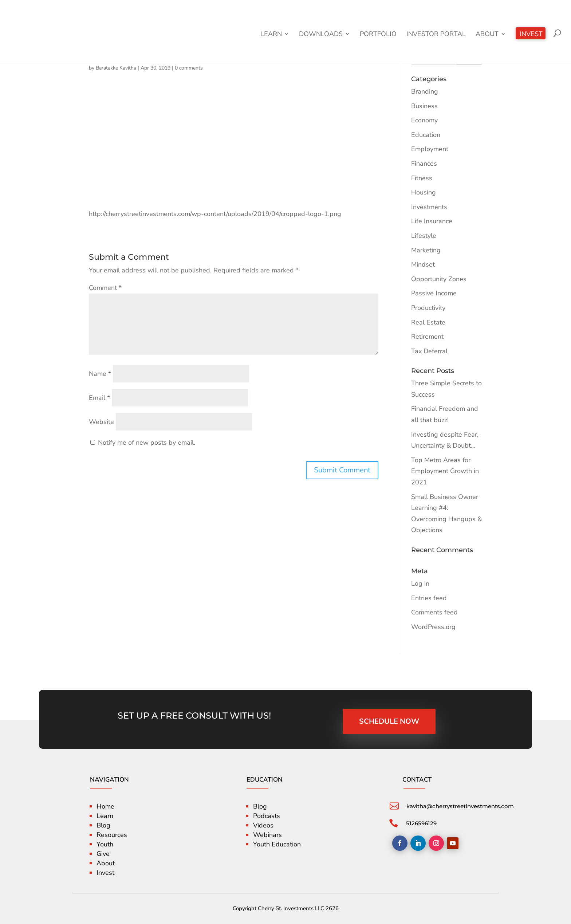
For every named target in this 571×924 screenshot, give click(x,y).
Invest (531, 35)
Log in (420, 583)
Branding (425, 91)
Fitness (422, 178)
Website (101, 422)
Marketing (426, 250)
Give (103, 854)
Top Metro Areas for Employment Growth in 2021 (445, 471)
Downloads (321, 35)
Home (105, 806)
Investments (429, 207)
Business (424, 106)
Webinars (267, 835)
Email (99, 398)
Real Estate (428, 322)
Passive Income (434, 293)
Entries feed (429, 598)
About (487, 35)
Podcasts (267, 816)
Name (100, 374)
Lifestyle (424, 236)
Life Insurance (432, 221)
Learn (271, 35)
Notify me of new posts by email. (147, 443)
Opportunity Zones (439, 279)
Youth (105, 844)
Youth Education (277, 844)
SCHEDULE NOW (389, 721)
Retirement (427, 337)
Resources (112, 835)
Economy (424, 120)
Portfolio (378, 35)
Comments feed (434, 612)
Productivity (428, 308)
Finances (424, 164)
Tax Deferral (429, 351)
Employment (430, 149)
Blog (103, 825)
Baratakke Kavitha (116, 68)
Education (426, 135)
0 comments (189, 68)
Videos (263, 825)
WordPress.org (433, 627)
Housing (424, 192)
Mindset (423, 264)
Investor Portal (436, 35)
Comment (105, 288)
